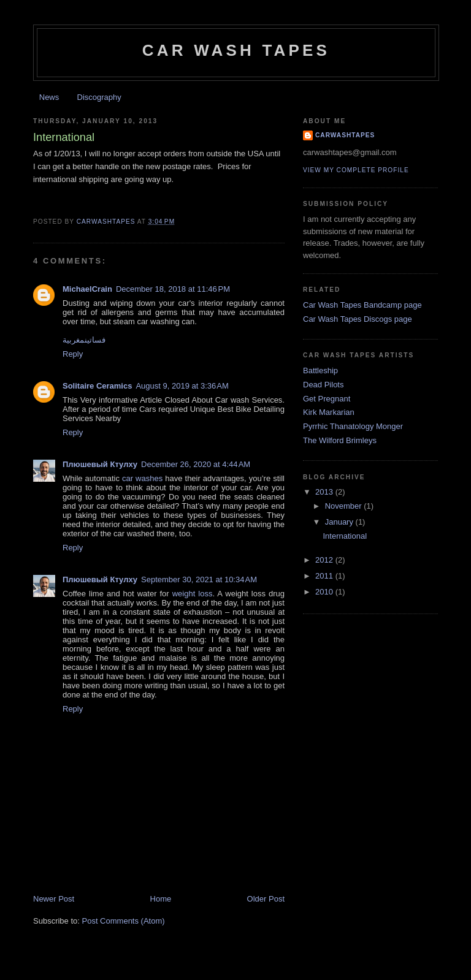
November (345, 506)
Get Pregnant (327, 399)
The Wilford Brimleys (340, 440)
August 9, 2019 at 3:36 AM (182, 386)
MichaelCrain (87, 289)
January (340, 522)
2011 (325, 576)
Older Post (266, 899)
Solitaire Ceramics (97, 386)
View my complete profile (356, 170)
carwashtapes (345, 135)
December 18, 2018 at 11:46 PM (173, 289)
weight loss (193, 594)
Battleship (320, 370)
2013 (325, 492)
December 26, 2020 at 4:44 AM (196, 464)
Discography (99, 97)
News (49, 97)
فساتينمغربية (84, 340)
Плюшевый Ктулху (100, 464)
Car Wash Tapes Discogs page (358, 319)
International (345, 536)
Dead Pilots (323, 385)
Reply (73, 354)
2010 (325, 592)
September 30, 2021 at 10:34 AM (199, 579)
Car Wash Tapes (236, 50)
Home (161, 899)
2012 (325, 560)
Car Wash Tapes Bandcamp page (362, 305)
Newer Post (54, 899)
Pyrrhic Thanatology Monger (353, 426)
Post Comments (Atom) (124, 921)
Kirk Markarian (329, 412)
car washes (142, 478)
